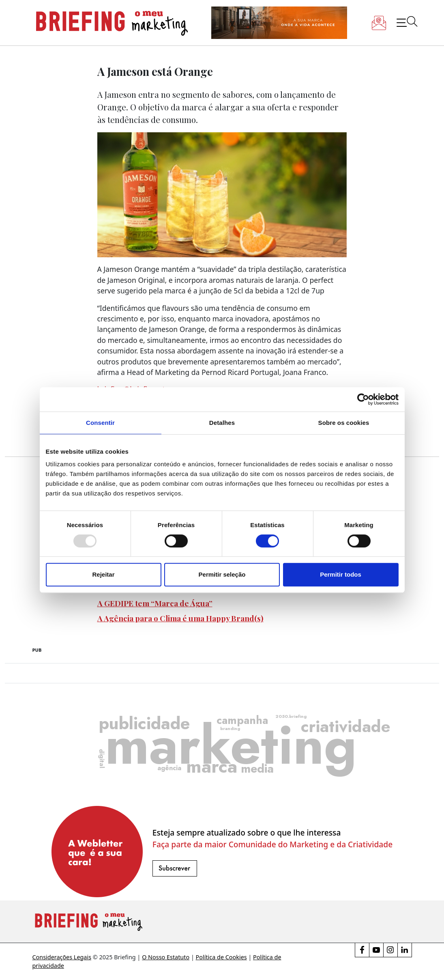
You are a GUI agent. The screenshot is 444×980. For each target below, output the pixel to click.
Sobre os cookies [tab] (344, 423)
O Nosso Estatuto (166, 957)
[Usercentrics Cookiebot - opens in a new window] (363, 399)
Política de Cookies (221, 957)
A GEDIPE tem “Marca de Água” (155, 603)
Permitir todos (341, 574)
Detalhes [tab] (222, 423)
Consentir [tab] (100, 423)
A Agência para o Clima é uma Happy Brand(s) (180, 618)
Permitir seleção (222, 574)
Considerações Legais (62, 957)
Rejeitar (103, 574)
